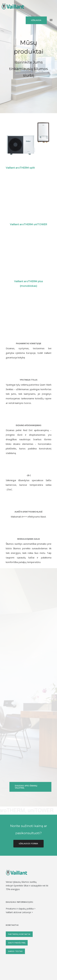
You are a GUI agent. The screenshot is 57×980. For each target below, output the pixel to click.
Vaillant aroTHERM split (20, 168)
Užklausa (36, 20)
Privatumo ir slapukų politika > (21, 909)
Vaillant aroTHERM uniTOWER (28, 224)
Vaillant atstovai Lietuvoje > (19, 912)
